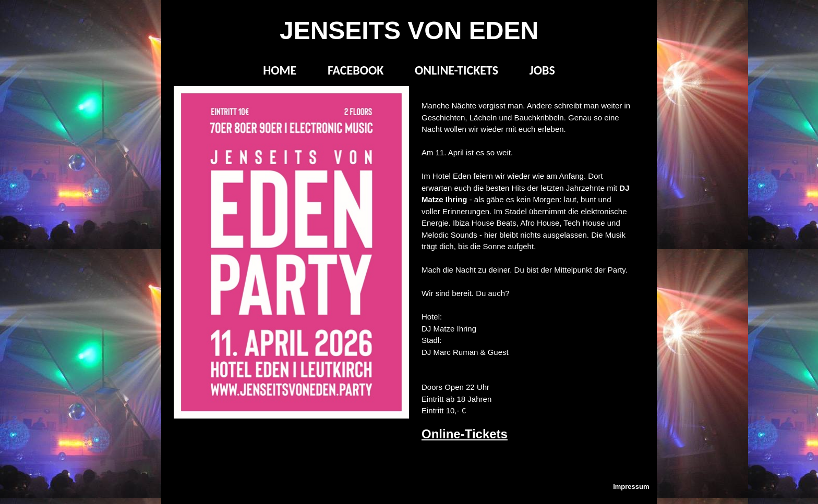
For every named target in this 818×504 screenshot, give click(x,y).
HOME (280, 70)
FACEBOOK (356, 70)
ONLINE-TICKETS (456, 70)
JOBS (542, 70)
